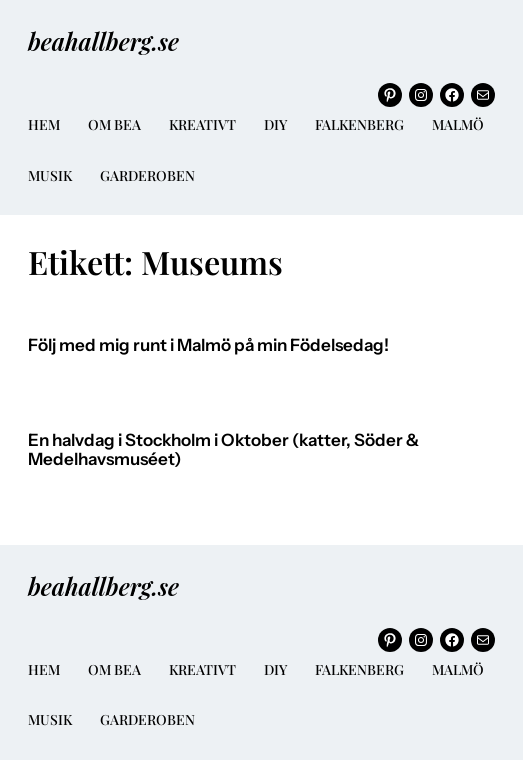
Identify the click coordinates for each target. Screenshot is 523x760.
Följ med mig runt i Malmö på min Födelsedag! (208, 345)
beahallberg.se (103, 41)
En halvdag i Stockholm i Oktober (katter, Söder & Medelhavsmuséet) (223, 450)
